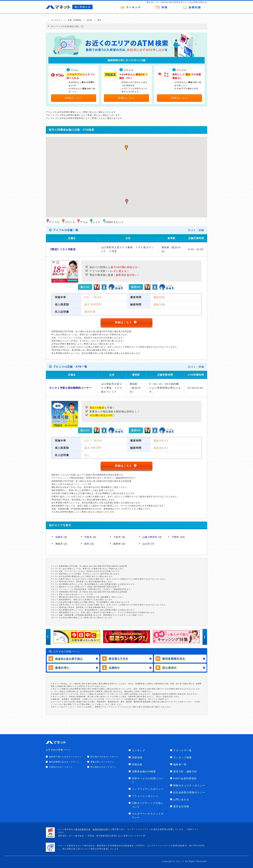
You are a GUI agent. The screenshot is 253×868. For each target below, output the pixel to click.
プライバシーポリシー (145, 796)
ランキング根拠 (183, 757)
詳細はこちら (74, 98)
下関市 (175, 537)
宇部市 (88, 537)
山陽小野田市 (150, 537)
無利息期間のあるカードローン (64, 762)
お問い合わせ (181, 799)
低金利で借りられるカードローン (65, 757)
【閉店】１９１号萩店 (62, 249)
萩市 (87, 544)
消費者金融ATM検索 (144, 771)
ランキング (138, 750)
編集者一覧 (180, 764)
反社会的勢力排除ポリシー (189, 792)
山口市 (146, 544)
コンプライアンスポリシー (148, 789)
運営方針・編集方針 (185, 771)
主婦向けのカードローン (61, 767)
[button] (127, 201)
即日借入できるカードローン (105, 757)
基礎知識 (137, 757)
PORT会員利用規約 (185, 778)
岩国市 (59, 537)
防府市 (117, 544)
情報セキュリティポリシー (189, 785)
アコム (74, 70)
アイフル (182, 70)
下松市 (117, 537)
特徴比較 (137, 764)
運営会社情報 (181, 806)
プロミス (129, 70)
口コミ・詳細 (196, 230)
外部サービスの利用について (148, 780)
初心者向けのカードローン (104, 767)
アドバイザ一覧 (183, 750)
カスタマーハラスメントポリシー (148, 815)
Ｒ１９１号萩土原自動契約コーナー (70, 388)
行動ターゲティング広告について (148, 805)
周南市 (59, 544)
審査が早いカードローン (102, 762)
